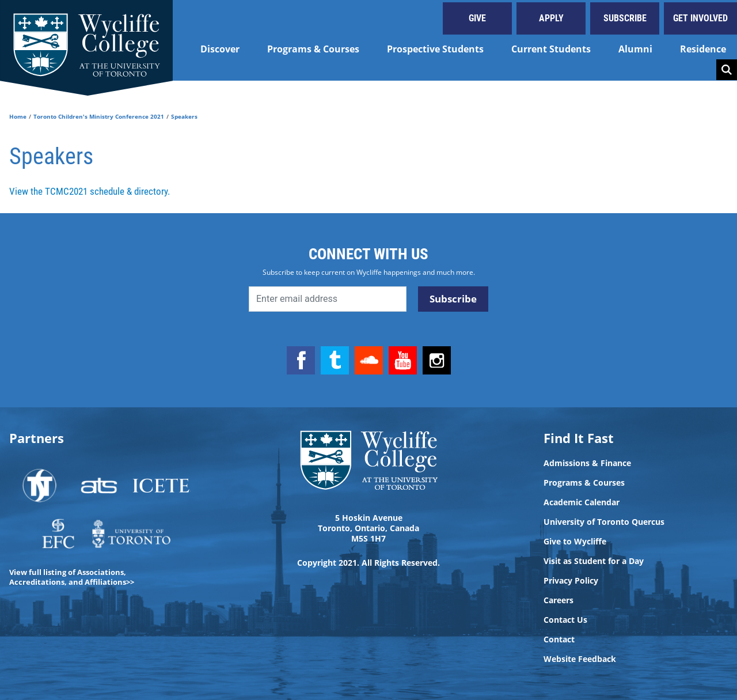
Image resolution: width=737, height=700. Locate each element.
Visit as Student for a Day (594, 561)
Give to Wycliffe (575, 542)
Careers (559, 600)
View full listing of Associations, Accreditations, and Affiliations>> (72, 577)
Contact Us (565, 620)
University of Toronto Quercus (604, 522)
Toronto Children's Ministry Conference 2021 (99, 116)
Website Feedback (580, 659)
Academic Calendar (582, 502)
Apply (551, 18)
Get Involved (700, 18)
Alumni (635, 49)
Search (727, 70)
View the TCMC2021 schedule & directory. (90, 191)
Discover (220, 49)
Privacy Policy (571, 581)
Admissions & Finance (587, 463)
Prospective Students (435, 49)
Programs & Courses (313, 49)
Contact (559, 640)
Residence (703, 49)
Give (477, 18)
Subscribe (625, 18)
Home (18, 116)
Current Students (551, 49)
